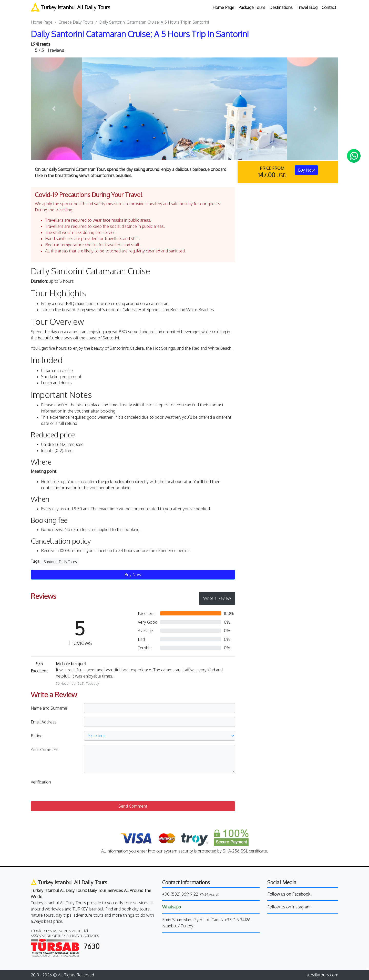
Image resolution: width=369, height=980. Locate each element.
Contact (329, 7)
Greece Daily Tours (76, 22)
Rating (37, 736)
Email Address (44, 722)
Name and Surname (49, 708)
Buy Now (306, 170)
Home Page (223, 7)
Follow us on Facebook (289, 894)
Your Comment (45, 750)
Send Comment (133, 806)
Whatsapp (172, 907)
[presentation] (123, 787)
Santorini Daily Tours (60, 562)
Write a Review (217, 598)
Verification (41, 782)
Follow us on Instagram (289, 907)
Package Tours (252, 7)
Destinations (281, 7)
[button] (54, 109)
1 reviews (49, 50)
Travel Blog (307, 7)
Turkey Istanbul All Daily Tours (70, 7)
